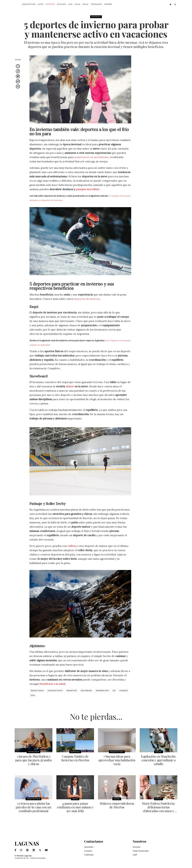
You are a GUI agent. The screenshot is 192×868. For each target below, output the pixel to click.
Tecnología (96, 4)
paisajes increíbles (88, 189)
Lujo (70, 4)
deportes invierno (37, 691)
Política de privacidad (38, 858)
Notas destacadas (141, 851)
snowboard (123, 691)
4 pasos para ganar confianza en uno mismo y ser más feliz (75, 807)
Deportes (50, 4)
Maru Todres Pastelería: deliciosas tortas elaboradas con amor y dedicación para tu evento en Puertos (158, 811)
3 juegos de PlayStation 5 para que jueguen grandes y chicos (34, 760)
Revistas (137, 847)
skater (70, 386)
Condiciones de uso (22, 858)
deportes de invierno (87, 299)
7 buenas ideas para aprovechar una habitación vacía (117, 760)
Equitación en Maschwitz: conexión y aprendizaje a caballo (158, 760)
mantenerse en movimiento (92, 157)
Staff (135, 855)
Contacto (88, 851)
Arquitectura (29, 4)
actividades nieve (102, 691)
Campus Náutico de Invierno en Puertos (75, 758)
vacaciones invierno (55, 691)
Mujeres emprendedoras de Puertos (117, 805)
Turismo (108, 4)
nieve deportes (86, 691)
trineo (33, 695)
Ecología (62, 4)
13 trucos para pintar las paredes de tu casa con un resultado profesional (33, 807)
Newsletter (89, 847)
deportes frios (72, 691)
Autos (41, 4)
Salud (77, 4)
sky (114, 691)
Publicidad (89, 855)
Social (86, 4)
